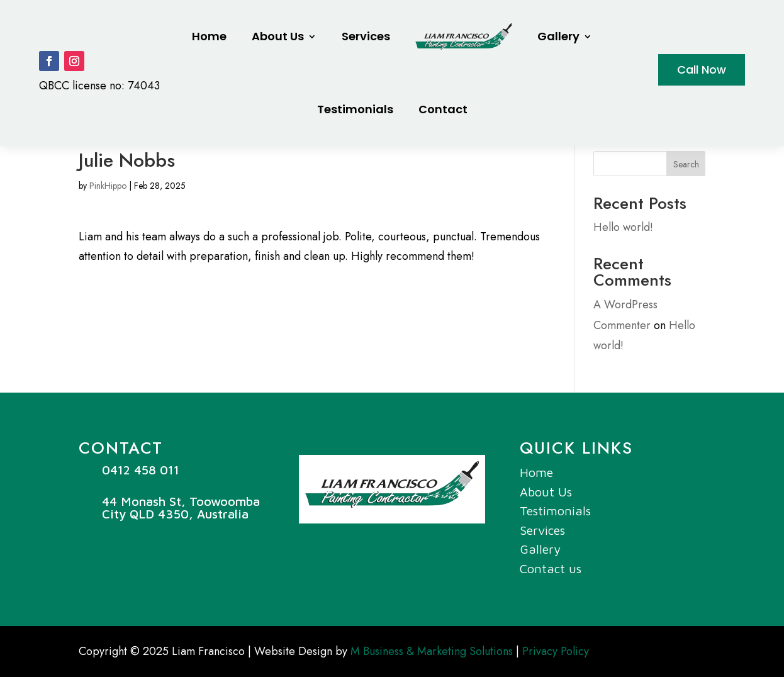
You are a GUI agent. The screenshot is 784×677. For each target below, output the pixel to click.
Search (686, 164)
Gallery (558, 36)
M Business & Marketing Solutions (432, 651)
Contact (443, 109)
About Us (278, 36)
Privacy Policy (556, 651)
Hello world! (623, 227)
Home (209, 36)
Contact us (551, 568)
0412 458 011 (141, 470)
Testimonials (355, 109)
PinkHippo (108, 186)
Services (366, 36)
